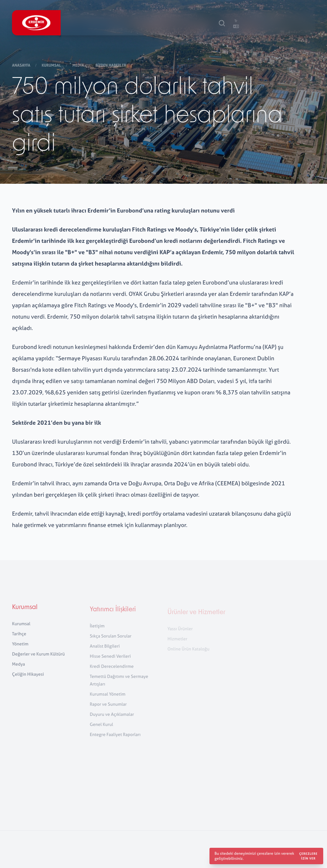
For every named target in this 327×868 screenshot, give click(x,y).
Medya (79, 66)
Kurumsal (52, 66)
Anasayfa (22, 66)
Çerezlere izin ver (308, 856)
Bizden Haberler (111, 66)
